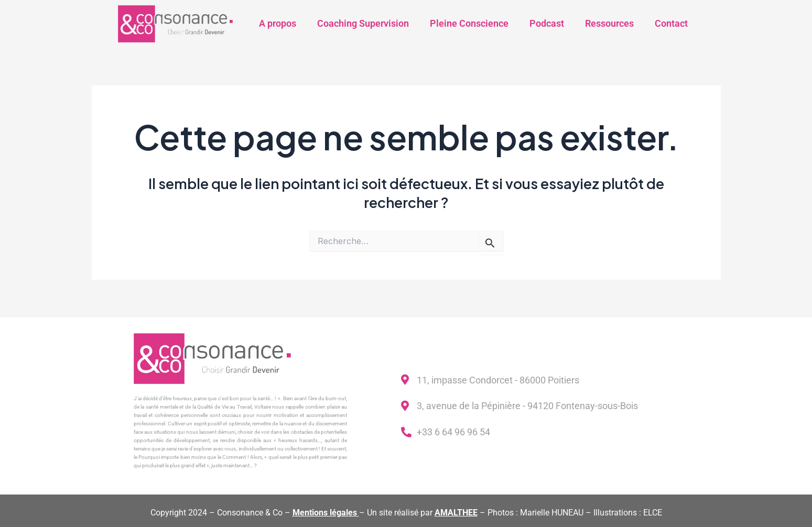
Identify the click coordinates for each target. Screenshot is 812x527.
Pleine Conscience (469, 23)
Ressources (609, 23)
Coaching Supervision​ (363, 23)
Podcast (547, 23)
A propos (278, 23)
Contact (671, 23)
